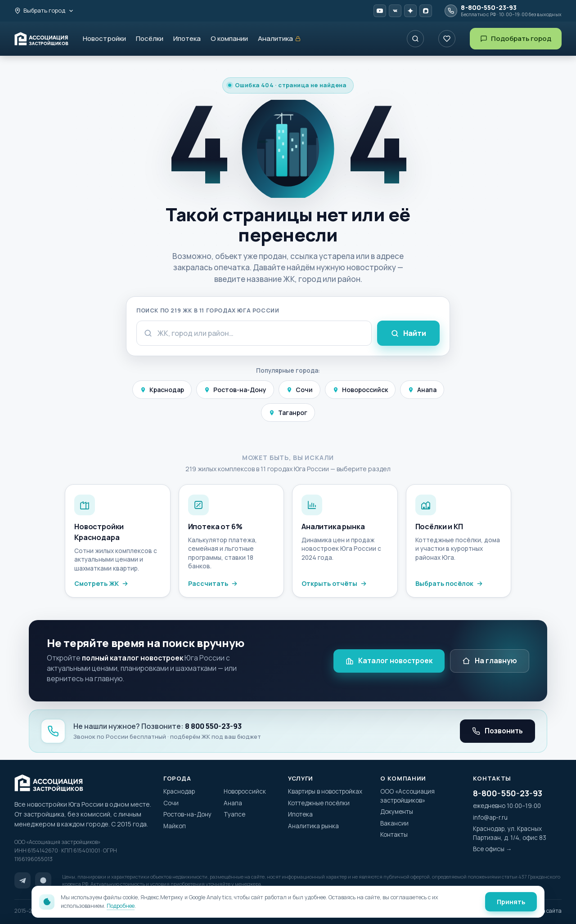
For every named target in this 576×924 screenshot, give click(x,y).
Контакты (394, 835)
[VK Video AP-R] (395, 11)
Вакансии (394, 823)
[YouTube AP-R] (380, 11)
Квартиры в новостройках (325, 791)
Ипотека (187, 38)
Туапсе (234, 814)
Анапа (422, 390)
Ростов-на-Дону (235, 390)
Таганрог (288, 413)
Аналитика (279, 39)
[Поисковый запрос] (254, 333)
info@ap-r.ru (490, 817)
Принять (511, 902)
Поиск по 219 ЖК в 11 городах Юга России (208, 310)
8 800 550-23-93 (213, 726)
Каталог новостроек (389, 661)
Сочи (299, 390)
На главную (490, 661)
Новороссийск (360, 390)
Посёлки (150, 38)
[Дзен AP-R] (410, 11)
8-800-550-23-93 (508, 793)
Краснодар (162, 390)
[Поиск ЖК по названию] (415, 39)
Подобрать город (516, 38)
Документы (397, 812)
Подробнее (121, 906)
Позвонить (497, 731)
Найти (408, 333)
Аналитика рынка (313, 826)
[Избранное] (447, 39)
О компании (229, 38)
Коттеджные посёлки (319, 803)
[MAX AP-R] (426, 11)
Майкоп (175, 826)
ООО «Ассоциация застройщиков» (407, 796)
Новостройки (104, 38)
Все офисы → (493, 849)
